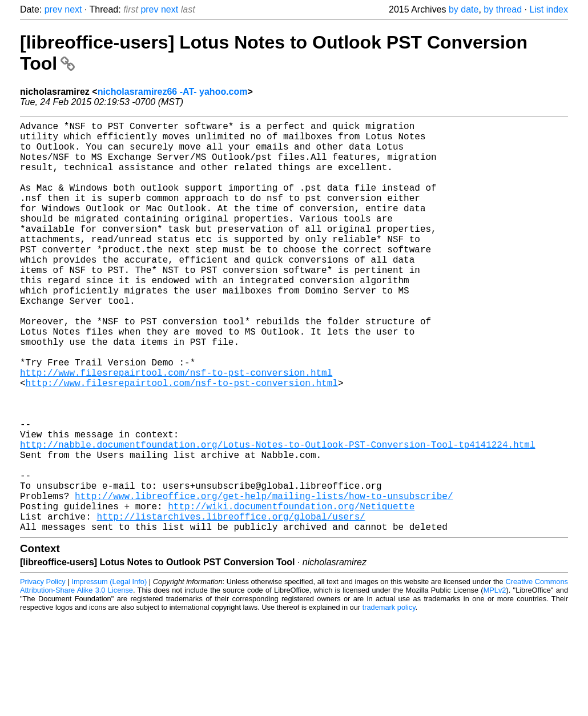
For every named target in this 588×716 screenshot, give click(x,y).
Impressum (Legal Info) (109, 673)
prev (53, 9)
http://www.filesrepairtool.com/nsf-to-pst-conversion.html (176, 429)
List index (549, 9)
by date (464, 9)
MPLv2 (495, 681)
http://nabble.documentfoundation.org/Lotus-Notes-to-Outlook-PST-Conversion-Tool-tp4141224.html (277, 517)
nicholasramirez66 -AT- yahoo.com (173, 92)
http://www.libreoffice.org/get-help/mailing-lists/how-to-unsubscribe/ (264, 580)
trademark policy (389, 699)
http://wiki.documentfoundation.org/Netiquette (291, 593)
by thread (503, 9)
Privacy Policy (43, 673)
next (73, 9)
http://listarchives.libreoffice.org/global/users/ (231, 605)
